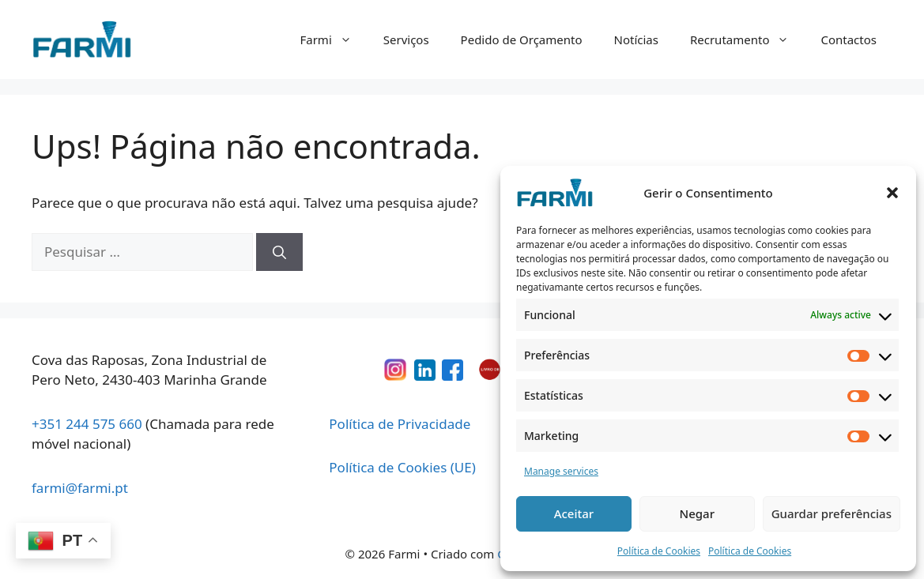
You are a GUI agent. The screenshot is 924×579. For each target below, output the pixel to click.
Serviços (406, 39)
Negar (697, 513)
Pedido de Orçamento (522, 39)
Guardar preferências (832, 513)
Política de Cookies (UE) (402, 467)
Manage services (561, 471)
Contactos (849, 39)
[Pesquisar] (279, 252)
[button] (892, 193)
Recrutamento (748, 39)
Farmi (333, 39)
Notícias (636, 39)
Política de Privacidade (400, 424)
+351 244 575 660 (87, 424)
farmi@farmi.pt (80, 488)
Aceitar (574, 513)
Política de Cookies (659, 551)
